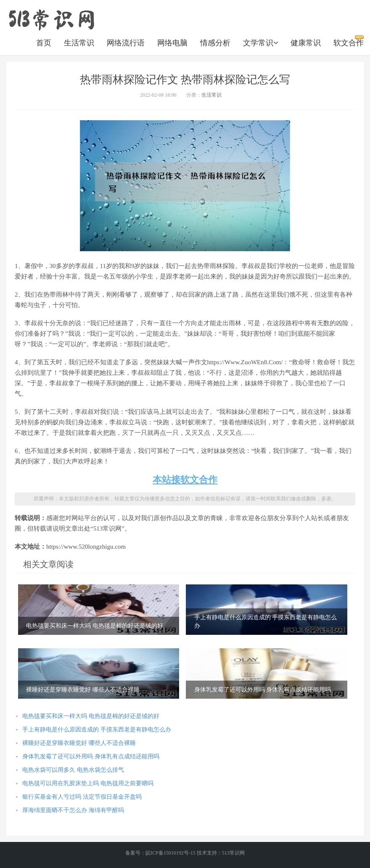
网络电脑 (172, 43)
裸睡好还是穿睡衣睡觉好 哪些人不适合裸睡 (79, 743)
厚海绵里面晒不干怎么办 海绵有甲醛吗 (73, 810)
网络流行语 (126, 43)
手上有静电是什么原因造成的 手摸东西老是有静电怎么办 (97, 730)
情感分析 (215, 43)
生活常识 (79, 43)
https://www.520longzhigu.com (51, 19)
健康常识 (306, 43)
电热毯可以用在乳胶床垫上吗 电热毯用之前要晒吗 (88, 783)
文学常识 (260, 43)
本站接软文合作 (185, 480)
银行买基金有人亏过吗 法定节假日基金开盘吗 (82, 797)
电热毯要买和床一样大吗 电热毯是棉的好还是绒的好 (91, 716)
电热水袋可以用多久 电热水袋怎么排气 (73, 770)
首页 (44, 43)
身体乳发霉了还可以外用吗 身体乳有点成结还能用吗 (91, 756)
